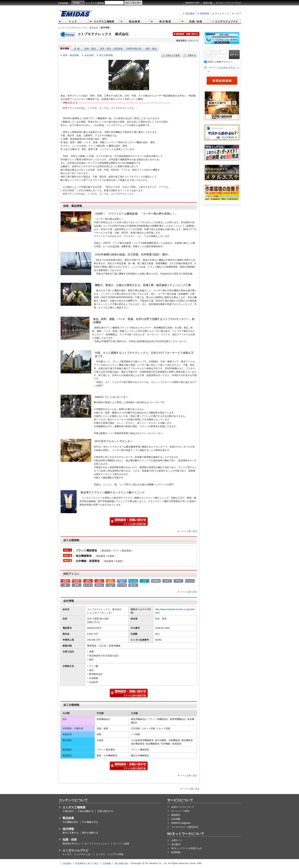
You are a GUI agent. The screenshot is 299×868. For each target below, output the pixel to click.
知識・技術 (70, 840)
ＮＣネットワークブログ (228, 3)
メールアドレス (213, 52)
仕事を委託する (105, 811)
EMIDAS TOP (192, 3)
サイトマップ (222, 14)
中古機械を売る (90, 822)
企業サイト (177, 840)
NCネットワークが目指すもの (187, 848)
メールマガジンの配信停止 (185, 827)
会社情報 (89, 55)
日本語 (76, 3)
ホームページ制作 (180, 811)
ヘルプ (238, 14)
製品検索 (68, 818)
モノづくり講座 (121, 844)
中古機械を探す (71, 822)
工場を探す (68, 811)
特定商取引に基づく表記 (87, 863)
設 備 (77, 49)
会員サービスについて (183, 807)
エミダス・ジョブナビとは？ (77, 854)
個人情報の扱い (122, 863)
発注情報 (68, 829)
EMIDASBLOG (134, 49)
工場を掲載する (86, 811)
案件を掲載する (90, 833)
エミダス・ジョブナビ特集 (110, 854)
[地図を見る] (94, 622)
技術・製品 (90, 49)
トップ (61, 28)
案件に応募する (71, 833)
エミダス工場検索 (95, 3)
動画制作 (176, 815)
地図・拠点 (151, 49)
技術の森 (208, 3)
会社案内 (190, 14)
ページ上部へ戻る (189, 531)
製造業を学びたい (72, 844)
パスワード (211, 56)
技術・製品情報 (71, 55)
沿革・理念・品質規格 (111, 49)
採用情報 (205, 14)
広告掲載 (176, 819)
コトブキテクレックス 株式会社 (82, 28)
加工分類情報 (106, 55)
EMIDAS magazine (181, 823)
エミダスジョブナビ (75, 850)
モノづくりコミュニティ (97, 844)
